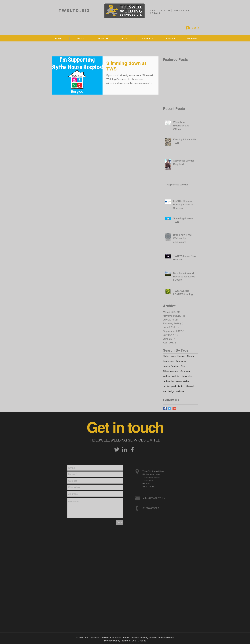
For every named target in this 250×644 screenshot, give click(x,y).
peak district (177, 386)
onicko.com (168, 638)
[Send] (120, 522)
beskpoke (187, 376)
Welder (167, 376)
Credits (142, 641)
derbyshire (168, 381)
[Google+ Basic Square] (174, 409)
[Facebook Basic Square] (165, 409)
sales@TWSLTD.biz (154, 498)
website (180, 391)
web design (169, 391)
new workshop (183, 381)
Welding (176, 376)
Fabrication (182, 361)
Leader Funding (171, 366)
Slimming (185, 371)
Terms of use (129, 641)
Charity (191, 356)
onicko (166, 386)
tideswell (190, 386)
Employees (169, 361)
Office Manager (171, 371)
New (183, 366)
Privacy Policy (112, 641)
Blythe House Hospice (174, 356)
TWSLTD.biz (74, 11)
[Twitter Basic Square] (170, 409)
